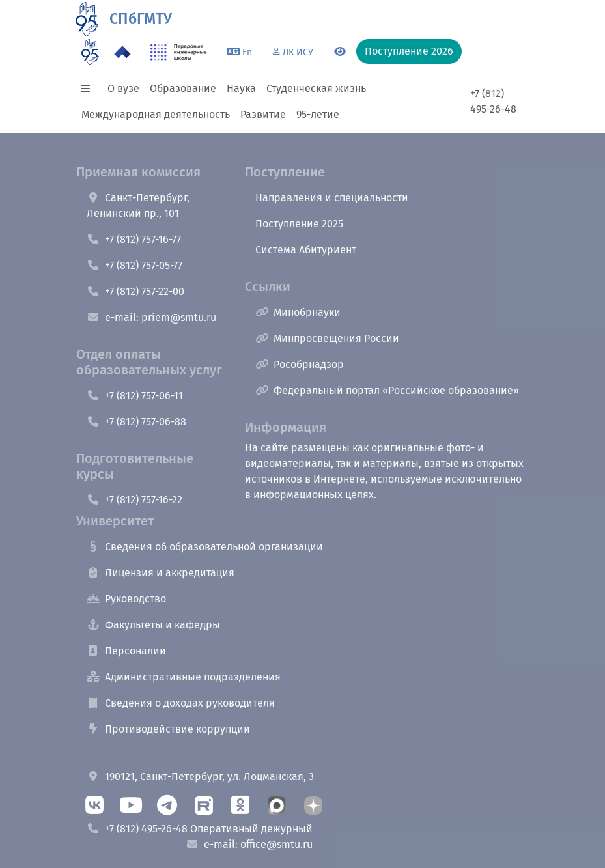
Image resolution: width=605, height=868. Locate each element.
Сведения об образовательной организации (205, 547)
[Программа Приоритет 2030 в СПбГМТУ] (122, 52)
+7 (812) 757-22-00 (135, 291)
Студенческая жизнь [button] (316, 88)
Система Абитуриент (306, 250)
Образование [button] (183, 88)
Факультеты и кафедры (153, 625)
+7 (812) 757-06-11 (135, 396)
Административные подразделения (184, 677)
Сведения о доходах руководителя (181, 703)
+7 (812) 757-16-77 (134, 239)
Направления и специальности (332, 198)
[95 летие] (90, 52)
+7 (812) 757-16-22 (134, 500)
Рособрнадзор (300, 364)
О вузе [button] (123, 88)
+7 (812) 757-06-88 (136, 422)
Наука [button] (241, 88)
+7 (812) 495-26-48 (493, 101)
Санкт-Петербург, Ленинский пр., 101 (138, 205)
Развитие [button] (263, 114)
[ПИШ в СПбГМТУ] (179, 52)
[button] (89, 89)
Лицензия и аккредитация (161, 573)
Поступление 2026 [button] (409, 51)
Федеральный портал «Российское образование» (387, 390)
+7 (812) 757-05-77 (134, 265)
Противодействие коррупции (168, 729)
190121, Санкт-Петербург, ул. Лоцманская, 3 (200, 777)
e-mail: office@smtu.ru (249, 844)
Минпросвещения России (327, 338)
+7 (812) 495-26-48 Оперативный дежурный (200, 829)
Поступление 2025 (299, 224)
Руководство (126, 599)
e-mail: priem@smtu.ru (151, 317)
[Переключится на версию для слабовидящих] (340, 52)
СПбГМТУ (141, 19)
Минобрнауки (298, 312)
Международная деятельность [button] (156, 114)
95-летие (318, 114)
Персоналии (126, 651)
